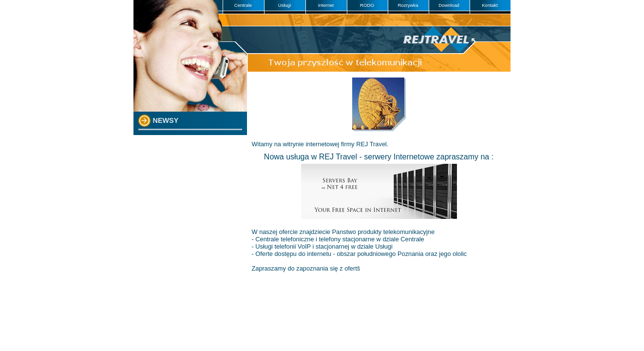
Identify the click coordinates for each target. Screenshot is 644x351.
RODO (367, 5)
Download (449, 5)
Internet (326, 5)
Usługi (285, 5)
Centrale (243, 5)
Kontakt (490, 5)
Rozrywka (408, 5)
